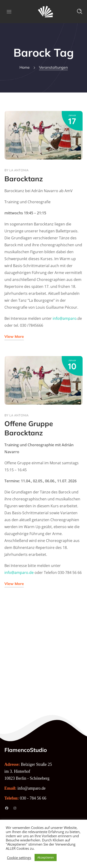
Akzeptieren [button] (46, 857)
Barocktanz (24, 179)
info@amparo (65, 318)
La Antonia (19, 170)
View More (14, 336)
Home (25, 67)
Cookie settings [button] (19, 858)
